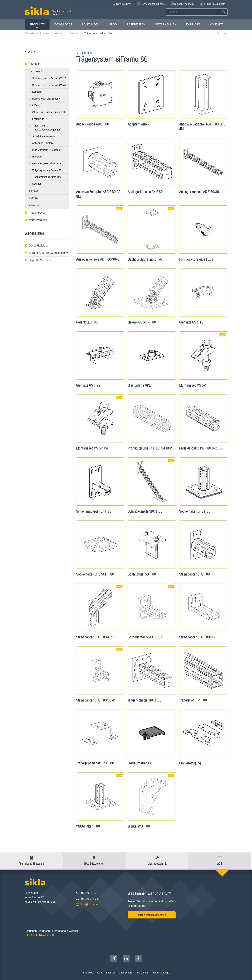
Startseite (31, 33)
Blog (113, 24)
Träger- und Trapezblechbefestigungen (45, 128)
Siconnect (76, 33)
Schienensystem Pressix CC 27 (47, 78)
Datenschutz (125, 973)
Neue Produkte (36, 220)
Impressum (142, 973)
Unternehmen (166, 26)
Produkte (37, 26)
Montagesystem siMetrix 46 (45, 163)
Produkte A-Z (35, 213)
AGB (100, 973)
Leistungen (91, 26)
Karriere (193, 24)
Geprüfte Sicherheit (39, 260)
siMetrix (33, 198)
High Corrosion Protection (44, 150)
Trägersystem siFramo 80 (98, 33)
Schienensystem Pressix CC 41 (47, 85)
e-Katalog (61, 33)
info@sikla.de (89, 904)
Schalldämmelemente (42, 136)
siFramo (34, 205)
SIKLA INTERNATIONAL (40, 935)
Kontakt (216, 24)
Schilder (35, 184)
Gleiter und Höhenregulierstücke (48, 112)
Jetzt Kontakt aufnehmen (152, 915)
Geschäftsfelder (36, 246)
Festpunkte (36, 119)
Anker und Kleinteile (41, 143)
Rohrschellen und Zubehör (45, 99)
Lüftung (35, 105)
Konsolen (36, 92)
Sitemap (110, 973)
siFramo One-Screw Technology (46, 253)
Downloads (63, 24)
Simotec (34, 191)
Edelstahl (36, 157)
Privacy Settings (160, 973)
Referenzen (136, 24)
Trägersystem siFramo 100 (45, 177)
